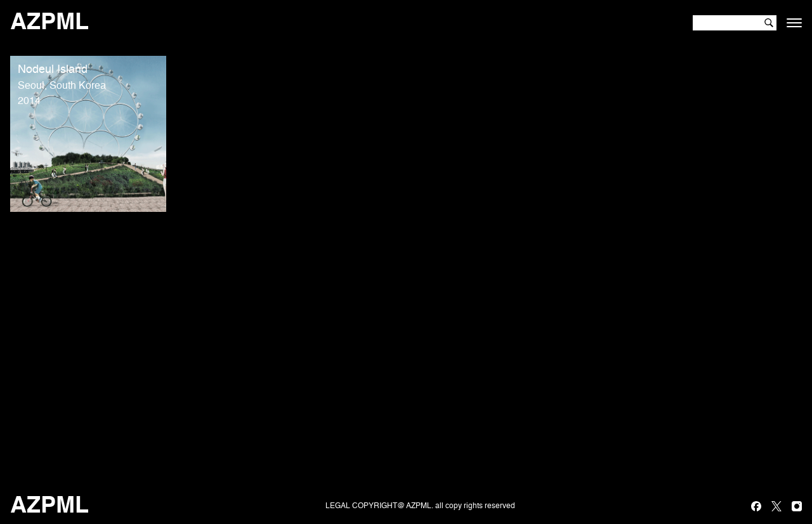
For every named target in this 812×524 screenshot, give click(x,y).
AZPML (49, 23)
